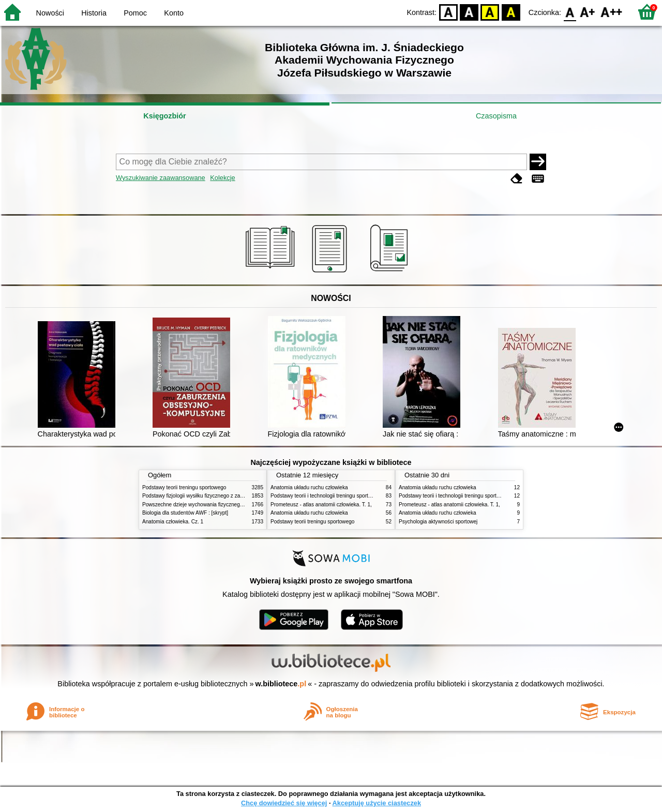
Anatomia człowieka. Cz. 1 (173, 522)
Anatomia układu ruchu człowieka (309, 487)
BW (469, 12)
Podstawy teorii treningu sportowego (184, 487)
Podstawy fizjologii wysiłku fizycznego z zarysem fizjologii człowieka (220, 496)
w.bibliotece (281, 684)
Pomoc (135, 13)
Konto (174, 13)
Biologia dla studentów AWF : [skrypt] (185, 513)
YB (490, 12)
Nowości (50, 13)
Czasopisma (496, 116)
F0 (570, 12)
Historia (94, 13)
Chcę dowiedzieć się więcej (284, 803)
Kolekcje (222, 178)
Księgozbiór (164, 116)
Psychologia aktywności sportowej (438, 522)
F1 (588, 12)
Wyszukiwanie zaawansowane (161, 178)
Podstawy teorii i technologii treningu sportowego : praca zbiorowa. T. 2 (352, 496)
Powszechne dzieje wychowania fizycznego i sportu (202, 505)
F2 (612, 12)
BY (511, 12)
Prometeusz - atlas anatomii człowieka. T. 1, (321, 505)
